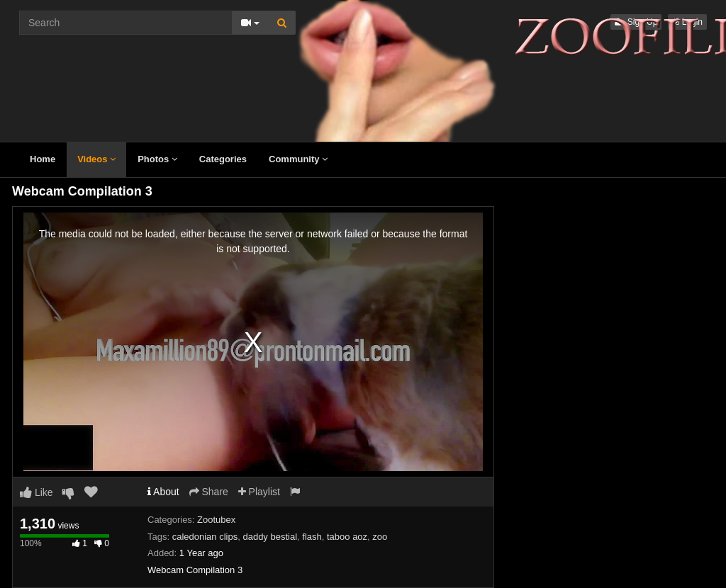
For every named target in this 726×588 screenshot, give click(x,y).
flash (312, 537)
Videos (96, 159)
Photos (157, 159)
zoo (380, 537)
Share (209, 492)
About (163, 492)
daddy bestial (270, 537)
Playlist (259, 492)
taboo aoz (347, 537)
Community (298, 159)
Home (43, 159)
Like (37, 492)
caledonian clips (205, 537)
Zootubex (216, 520)
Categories (223, 159)
